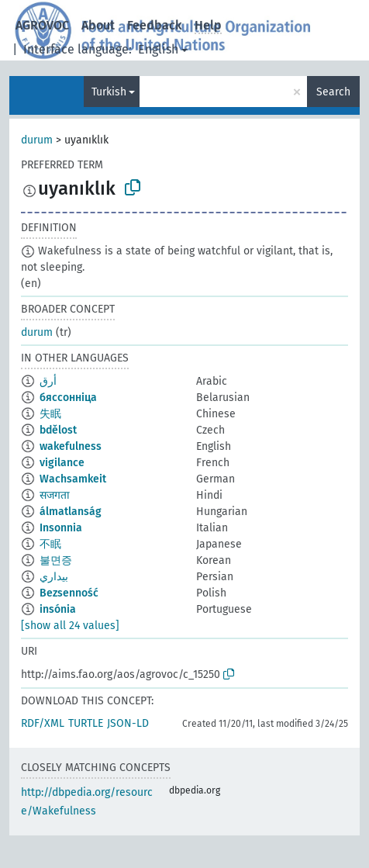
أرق (48, 381)
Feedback (155, 25)
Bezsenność (69, 593)
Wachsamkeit (73, 479)
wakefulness (71, 446)
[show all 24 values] (70, 626)
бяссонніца (68, 398)
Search (333, 92)
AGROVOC (42, 25)
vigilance (62, 463)
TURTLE (86, 723)
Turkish (109, 92)
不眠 (50, 544)
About (98, 25)
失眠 (50, 414)
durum (37, 140)
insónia (58, 609)
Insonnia (61, 528)
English (158, 49)
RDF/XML (43, 723)
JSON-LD (128, 723)
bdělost (58, 430)
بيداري (54, 577)
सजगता (55, 495)
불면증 (56, 560)
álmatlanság (71, 512)
